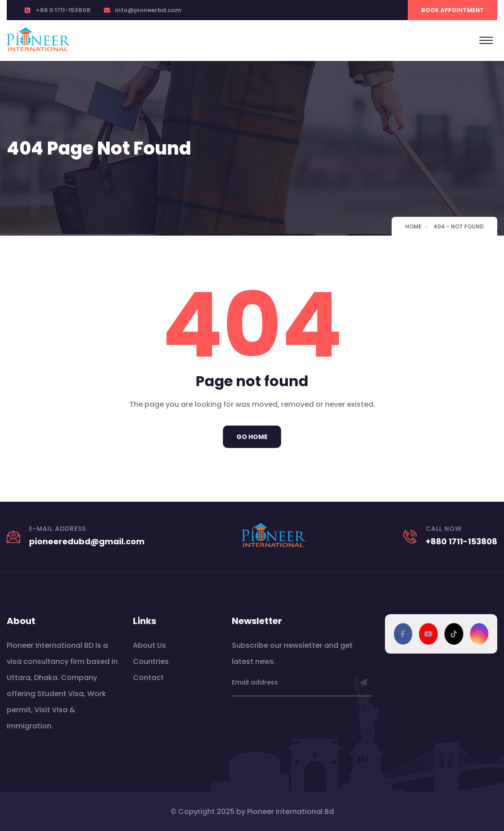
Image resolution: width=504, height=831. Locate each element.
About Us (149, 645)
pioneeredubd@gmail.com (87, 541)
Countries (151, 661)
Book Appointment (453, 10)
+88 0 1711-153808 (63, 10)
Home (413, 226)
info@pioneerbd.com (148, 10)
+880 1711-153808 (461, 541)
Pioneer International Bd (290, 812)
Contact (148, 678)
